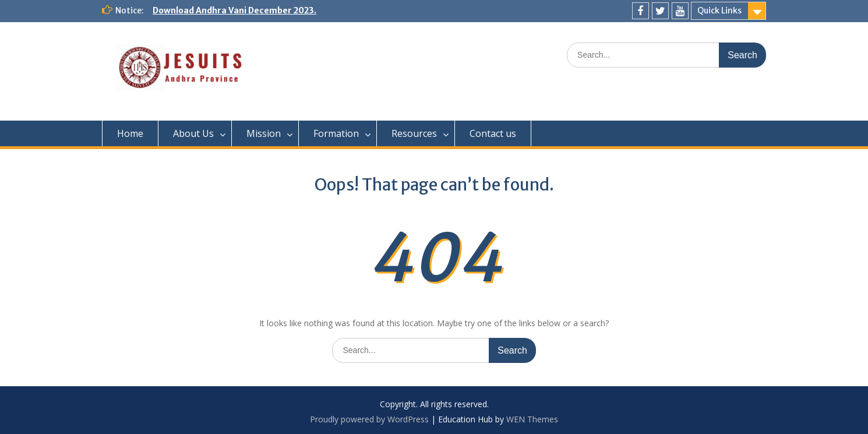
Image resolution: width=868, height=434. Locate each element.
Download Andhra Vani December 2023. (234, 10)
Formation (336, 133)
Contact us (493, 133)
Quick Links (719, 10)
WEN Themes (532, 419)
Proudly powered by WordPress (369, 419)
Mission (264, 133)
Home (130, 133)
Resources (414, 133)
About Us (193, 133)
